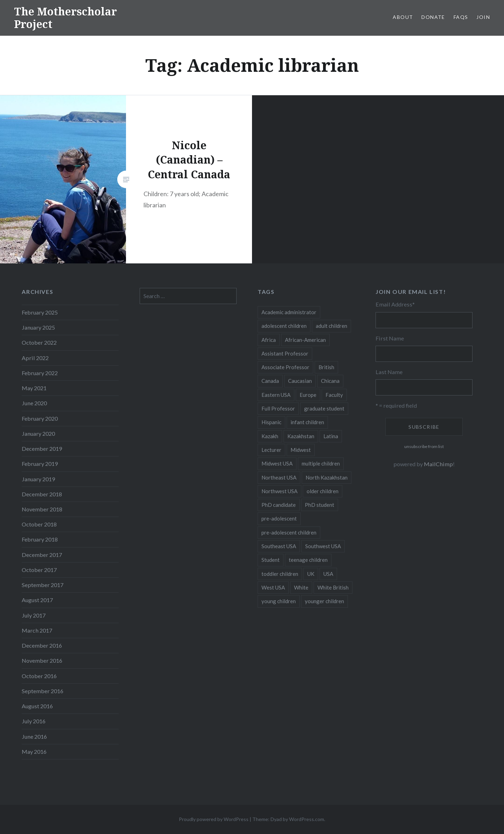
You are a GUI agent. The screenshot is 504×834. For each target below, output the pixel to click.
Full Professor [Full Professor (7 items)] (278, 408)
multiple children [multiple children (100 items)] (321, 463)
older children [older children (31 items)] (323, 491)
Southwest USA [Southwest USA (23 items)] (323, 546)
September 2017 (43, 585)
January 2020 (38, 433)
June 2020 (34, 403)
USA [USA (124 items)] (328, 574)
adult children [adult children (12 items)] (331, 326)
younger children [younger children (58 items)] (324, 601)
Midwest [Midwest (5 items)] (301, 450)
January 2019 (38, 479)
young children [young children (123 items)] (279, 601)
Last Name (389, 372)
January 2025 (38, 327)
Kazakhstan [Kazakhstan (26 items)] (301, 436)
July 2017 (34, 615)
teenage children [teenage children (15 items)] (308, 560)
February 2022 (40, 373)
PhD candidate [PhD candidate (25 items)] (279, 505)
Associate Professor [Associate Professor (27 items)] (285, 367)
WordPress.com (307, 819)
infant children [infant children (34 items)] (307, 422)
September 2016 (43, 691)
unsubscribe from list (424, 446)
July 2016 (34, 721)
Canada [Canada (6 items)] (270, 381)
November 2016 (42, 660)
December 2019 (42, 449)
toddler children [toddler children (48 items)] (280, 574)
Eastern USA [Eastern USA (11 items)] (276, 395)
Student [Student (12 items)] (271, 560)
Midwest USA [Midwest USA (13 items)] (277, 463)
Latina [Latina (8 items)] (331, 436)
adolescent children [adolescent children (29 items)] (284, 326)
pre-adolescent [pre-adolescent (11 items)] (279, 518)
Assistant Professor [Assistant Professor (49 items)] (285, 353)
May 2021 (34, 388)
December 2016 (42, 645)
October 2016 (39, 676)
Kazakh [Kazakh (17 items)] (270, 436)
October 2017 (39, 570)
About (403, 17)
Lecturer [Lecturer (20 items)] (271, 450)
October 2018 (39, 524)
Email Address (395, 304)
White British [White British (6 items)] (333, 587)
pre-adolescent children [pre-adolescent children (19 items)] (289, 532)
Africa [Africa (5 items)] (269, 340)
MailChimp (438, 464)
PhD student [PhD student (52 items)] (320, 505)
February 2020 (40, 418)
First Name (390, 338)
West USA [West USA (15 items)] (273, 587)
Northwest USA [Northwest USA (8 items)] (279, 491)
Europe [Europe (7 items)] (308, 395)
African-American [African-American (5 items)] (305, 340)
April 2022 (35, 358)
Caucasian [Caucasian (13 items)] (300, 381)
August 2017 (37, 600)
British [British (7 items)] (326, 367)
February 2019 (40, 464)
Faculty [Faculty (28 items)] (334, 395)
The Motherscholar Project (65, 18)
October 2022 (39, 342)
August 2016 (37, 706)
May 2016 (34, 752)
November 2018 (42, 509)
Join (483, 17)
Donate (433, 17)
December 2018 (42, 494)
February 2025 (40, 312)
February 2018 (40, 539)
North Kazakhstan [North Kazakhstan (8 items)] (327, 477)
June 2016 (34, 736)
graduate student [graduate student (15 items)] (324, 408)
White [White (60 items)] (301, 587)
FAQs (461, 17)
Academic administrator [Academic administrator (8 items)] (289, 312)
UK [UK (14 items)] (311, 574)
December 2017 (42, 555)
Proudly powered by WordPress (214, 819)
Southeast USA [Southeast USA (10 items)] (279, 546)
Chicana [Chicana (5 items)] (330, 381)
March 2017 (37, 630)
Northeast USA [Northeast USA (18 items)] (279, 477)
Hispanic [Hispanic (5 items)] (271, 422)
